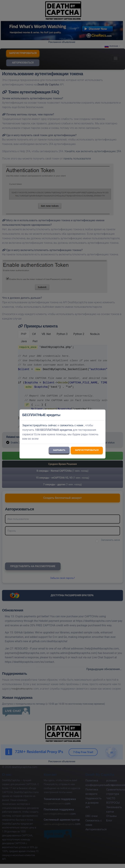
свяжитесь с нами (71, 425)
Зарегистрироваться (87, 450)
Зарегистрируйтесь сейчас (40, 425)
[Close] (101, 415)
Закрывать (59, 450)
